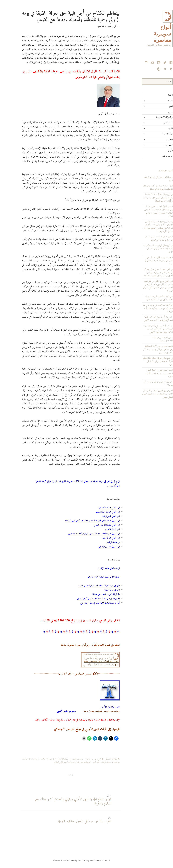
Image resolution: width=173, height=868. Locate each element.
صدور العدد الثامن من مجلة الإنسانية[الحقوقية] (153, 339)
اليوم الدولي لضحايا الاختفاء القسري (97, 525)
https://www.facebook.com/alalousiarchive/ (79, 711)
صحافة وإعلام (158, 145)
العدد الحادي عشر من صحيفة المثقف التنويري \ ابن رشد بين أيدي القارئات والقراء (149, 373)
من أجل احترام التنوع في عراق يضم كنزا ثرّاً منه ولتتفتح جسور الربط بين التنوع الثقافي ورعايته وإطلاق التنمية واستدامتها (148, 273)
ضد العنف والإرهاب (82, 762)
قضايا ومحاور (158, 123)
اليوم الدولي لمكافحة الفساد (101, 538)
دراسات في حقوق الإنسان (100, 762)
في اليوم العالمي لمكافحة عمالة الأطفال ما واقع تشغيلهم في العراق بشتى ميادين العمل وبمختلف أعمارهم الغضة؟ (148, 198)
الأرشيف (160, 151)
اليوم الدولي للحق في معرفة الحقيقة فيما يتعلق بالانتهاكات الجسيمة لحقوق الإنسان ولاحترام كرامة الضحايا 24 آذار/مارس (68, 484)
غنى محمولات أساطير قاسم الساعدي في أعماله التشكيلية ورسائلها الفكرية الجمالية (149, 298)
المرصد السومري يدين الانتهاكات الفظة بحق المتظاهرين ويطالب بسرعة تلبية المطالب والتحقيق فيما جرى (148, 350)
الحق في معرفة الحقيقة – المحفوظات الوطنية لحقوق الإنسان (89, 586)
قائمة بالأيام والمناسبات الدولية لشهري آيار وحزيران (148, 384)
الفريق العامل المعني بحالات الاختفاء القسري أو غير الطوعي (89, 599)
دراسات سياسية (19, 759)
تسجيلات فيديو (157, 156)
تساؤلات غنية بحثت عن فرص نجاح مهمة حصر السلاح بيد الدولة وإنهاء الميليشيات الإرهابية (148, 308)
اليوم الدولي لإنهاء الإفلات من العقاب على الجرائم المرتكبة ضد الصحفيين (84, 534)
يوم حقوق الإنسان (103, 542)
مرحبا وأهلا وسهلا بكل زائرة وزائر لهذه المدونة (148, 179)
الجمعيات (160, 139)
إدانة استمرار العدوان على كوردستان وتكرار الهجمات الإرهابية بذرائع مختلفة (148, 188)
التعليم (161, 106)
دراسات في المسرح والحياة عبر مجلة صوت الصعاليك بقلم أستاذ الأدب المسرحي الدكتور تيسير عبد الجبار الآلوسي (148, 329)
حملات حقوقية (31, 759)
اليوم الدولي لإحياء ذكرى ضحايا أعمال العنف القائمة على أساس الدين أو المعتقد (82, 521)
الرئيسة (161, 95)
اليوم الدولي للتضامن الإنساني (100, 547)
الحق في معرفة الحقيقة (102, 590)
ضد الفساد (70, 762)
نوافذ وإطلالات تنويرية (155, 117)
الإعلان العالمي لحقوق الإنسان (99, 568)
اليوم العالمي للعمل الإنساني (101, 516)
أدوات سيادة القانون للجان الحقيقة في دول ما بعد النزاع (90, 603)
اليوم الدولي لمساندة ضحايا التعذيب (98, 512)
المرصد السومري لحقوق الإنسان (60, 759)
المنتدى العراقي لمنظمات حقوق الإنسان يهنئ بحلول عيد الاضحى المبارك (149, 238)
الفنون (161, 128)
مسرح (161, 112)
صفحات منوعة (158, 134)
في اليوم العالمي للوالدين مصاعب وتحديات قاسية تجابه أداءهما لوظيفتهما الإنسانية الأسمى (148, 249)
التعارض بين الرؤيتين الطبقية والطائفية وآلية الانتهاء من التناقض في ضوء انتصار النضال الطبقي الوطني (148, 394)
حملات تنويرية (43, 759)
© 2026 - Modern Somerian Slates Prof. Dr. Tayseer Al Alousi (72, 861)
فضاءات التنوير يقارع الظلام (55, 762)
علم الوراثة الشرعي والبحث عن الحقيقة (96, 594)
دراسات (160, 101)
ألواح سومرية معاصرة (153, 34)
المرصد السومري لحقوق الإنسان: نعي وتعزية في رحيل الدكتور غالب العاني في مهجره (149, 261)
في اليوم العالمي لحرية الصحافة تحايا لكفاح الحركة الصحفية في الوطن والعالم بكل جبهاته (148, 361)
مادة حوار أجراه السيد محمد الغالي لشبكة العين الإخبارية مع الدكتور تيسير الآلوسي (148, 319)
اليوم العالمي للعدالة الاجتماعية (99, 508)
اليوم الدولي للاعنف (103, 529)
